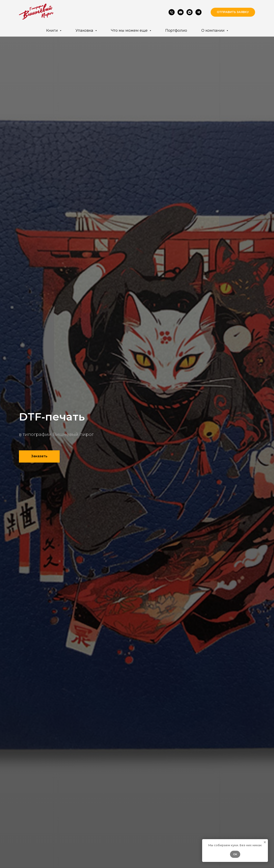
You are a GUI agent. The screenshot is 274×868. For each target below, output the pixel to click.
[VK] (190, 12)
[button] (233, 12)
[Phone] (172, 12)
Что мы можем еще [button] (130, 30)
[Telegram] (198, 12)
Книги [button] (53, 30)
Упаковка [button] (85, 30)
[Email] (181, 12)
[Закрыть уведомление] (265, 842)
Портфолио (176, 30)
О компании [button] (213, 30)
